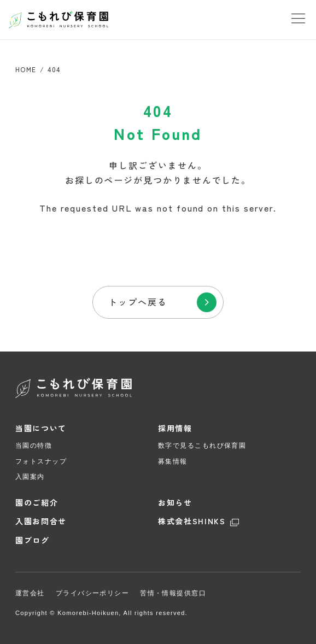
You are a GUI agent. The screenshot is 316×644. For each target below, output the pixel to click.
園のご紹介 (37, 503)
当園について (41, 428)
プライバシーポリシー (92, 593)
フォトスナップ (41, 461)
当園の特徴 (34, 446)
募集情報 (173, 461)
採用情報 (175, 428)
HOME (26, 69)
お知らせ (175, 503)
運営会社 (30, 593)
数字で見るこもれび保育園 (202, 446)
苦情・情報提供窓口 (173, 593)
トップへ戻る (138, 302)
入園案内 (30, 477)
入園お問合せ (41, 521)
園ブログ (33, 540)
